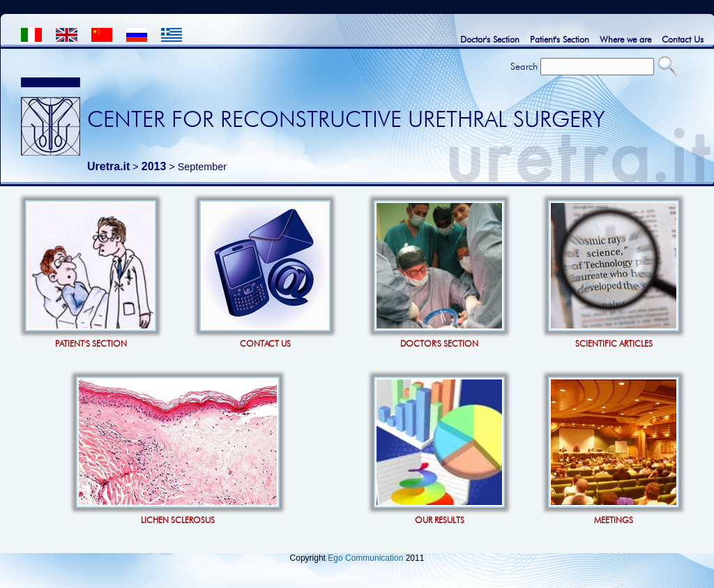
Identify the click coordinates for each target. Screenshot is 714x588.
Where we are (625, 39)
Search (524, 66)
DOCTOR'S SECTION (439, 344)
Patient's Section (560, 39)
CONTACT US (265, 344)
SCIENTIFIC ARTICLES (614, 344)
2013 (154, 166)
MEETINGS (614, 520)
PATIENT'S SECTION (91, 344)
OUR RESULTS (440, 520)
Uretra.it (108, 166)
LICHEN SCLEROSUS (178, 520)
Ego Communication (365, 558)
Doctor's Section (490, 39)
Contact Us (683, 39)
